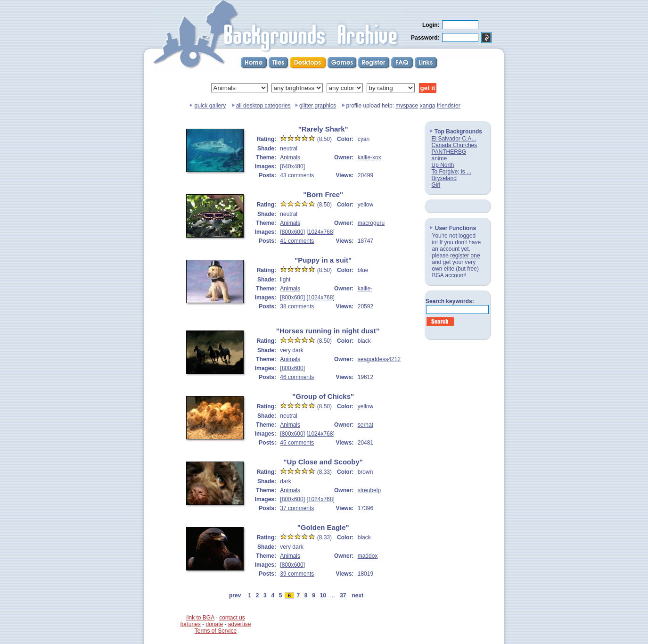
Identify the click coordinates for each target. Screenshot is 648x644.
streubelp (369, 490)
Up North (443, 165)
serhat (365, 425)
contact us (232, 618)
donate (214, 624)
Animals (290, 157)
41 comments (297, 241)
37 (343, 595)
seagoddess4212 (379, 359)
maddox (368, 556)
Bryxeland (444, 178)
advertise (240, 624)
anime (439, 158)
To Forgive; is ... (452, 172)
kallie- (365, 289)
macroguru (371, 223)
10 (323, 595)
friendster (449, 106)
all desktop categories (263, 106)
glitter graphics (318, 106)
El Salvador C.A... (454, 139)
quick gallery (210, 106)
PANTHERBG (449, 152)
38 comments (297, 306)
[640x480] (292, 166)
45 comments (297, 443)
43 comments (297, 175)
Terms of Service (216, 631)
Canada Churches (455, 145)
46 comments (297, 377)
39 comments (297, 574)
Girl (436, 185)
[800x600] (292, 232)
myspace (407, 106)
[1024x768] (320, 232)
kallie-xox (369, 157)
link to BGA (200, 618)
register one (465, 256)
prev (235, 595)
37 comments (297, 508)
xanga (428, 106)
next (358, 595)
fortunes (190, 624)
